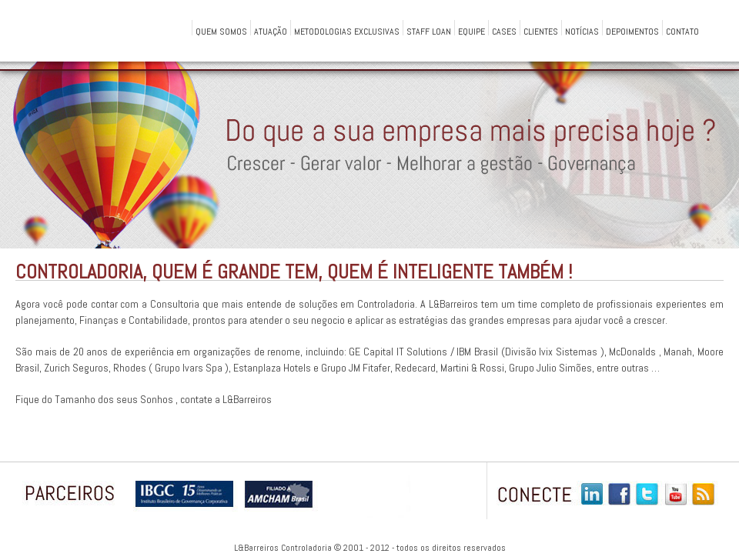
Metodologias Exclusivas (347, 30)
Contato (682, 30)
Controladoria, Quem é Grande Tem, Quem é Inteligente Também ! (294, 272)
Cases (504, 30)
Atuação (271, 30)
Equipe (471, 30)
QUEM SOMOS (221, 30)
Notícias (582, 30)
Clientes (541, 30)
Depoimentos (632, 30)
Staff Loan (429, 30)
